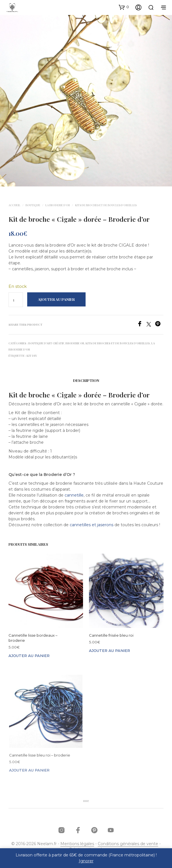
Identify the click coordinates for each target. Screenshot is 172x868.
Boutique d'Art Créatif (46, 343)
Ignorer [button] (86, 861)
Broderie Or (75, 343)
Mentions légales (77, 844)
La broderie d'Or (58, 205)
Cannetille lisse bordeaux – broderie (33, 638)
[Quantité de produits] (16, 300)
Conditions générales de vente (128, 844)
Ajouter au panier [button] (29, 656)
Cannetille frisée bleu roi (112, 634)
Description (86, 380)
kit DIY (32, 356)
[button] (124, 7)
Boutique (33, 205)
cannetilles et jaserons (92, 525)
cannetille (74, 495)
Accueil (14, 205)
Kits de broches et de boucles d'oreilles (106, 205)
